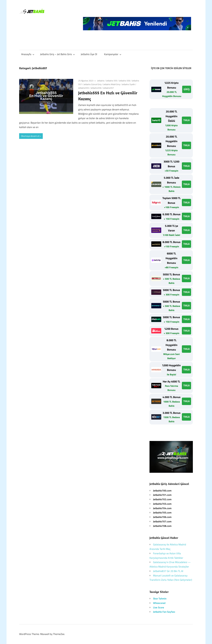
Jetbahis (101, 81)
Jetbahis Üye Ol (89, 54)
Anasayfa (28, 54)
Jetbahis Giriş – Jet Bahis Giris (57, 54)
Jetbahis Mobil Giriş (112, 84)
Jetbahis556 (96, 88)
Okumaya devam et (30, 136)
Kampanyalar (113, 54)
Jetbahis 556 (125, 81)
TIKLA (186, 120)
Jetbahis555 (84, 88)
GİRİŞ (187, 89)
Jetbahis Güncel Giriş (93, 84)
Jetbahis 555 (112, 81)
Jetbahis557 (109, 88)
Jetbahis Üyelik (128, 84)
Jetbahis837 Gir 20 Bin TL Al (168, 571)
